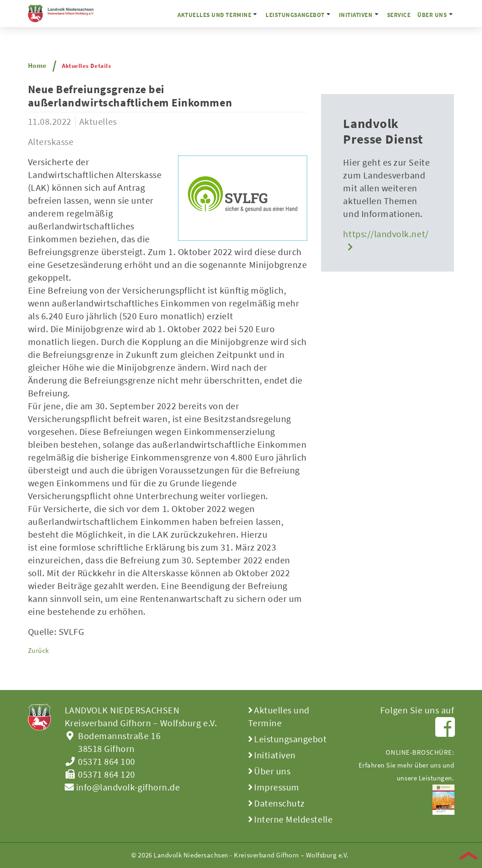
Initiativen (356, 15)
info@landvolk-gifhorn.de (122, 787)
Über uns (432, 15)
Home (37, 65)
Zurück (39, 650)
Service (399, 15)
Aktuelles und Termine (214, 15)
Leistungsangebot (295, 15)
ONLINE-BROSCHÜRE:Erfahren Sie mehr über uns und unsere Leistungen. (407, 776)
